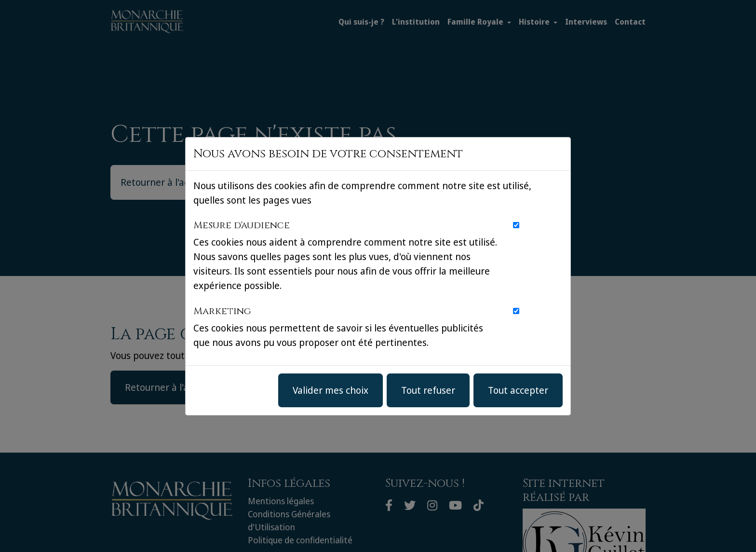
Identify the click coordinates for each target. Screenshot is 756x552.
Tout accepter (518, 390)
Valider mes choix (331, 390)
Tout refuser (428, 390)
